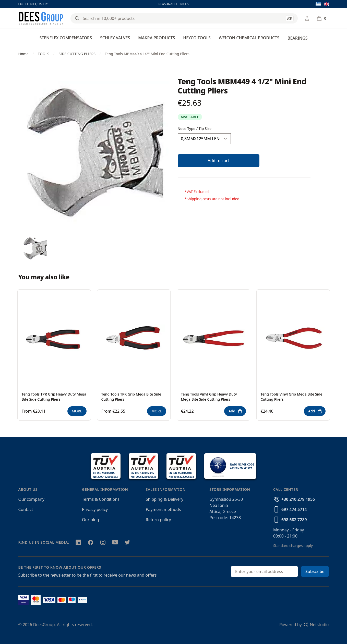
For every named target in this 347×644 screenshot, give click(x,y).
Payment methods (163, 509)
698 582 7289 (294, 520)
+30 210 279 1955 (298, 499)
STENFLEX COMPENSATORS (66, 38)
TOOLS (44, 54)
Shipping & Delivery (165, 499)
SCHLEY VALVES (115, 38)
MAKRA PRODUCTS (157, 38)
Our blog (91, 520)
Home (23, 54)
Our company (31, 499)
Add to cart (218, 161)
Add (236, 411)
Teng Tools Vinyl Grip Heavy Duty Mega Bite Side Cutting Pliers (209, 397)
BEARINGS (297, 38)
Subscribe (315, 571)
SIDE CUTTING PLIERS (77, 54)
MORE (77, 411)
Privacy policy (95, 509)
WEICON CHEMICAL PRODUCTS (249, 38)
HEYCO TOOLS (197, 38)
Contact (26, 509)
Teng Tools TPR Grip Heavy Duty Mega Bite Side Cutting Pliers (54, 397)
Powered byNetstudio (304, 625)
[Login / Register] (307, 18)
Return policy (158, 520)
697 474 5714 (294, 509)
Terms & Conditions (101, 499)
